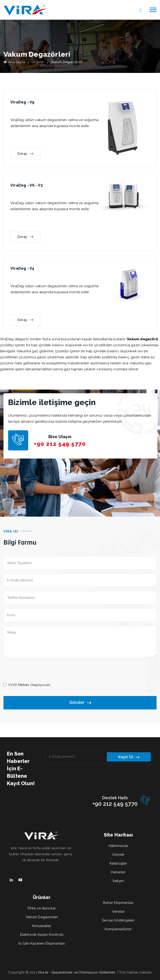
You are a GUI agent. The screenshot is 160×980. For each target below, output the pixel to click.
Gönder (80, 703)
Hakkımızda (118, 846)
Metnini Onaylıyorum (29, 685)
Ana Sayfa (14, 62)
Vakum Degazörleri (42, 917)
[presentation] (39, 669)
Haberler (118, 872)
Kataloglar (118, 863)
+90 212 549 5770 (60, 444)
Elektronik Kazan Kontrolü (42, 935)
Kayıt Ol (129, 757)
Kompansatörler (118, 929)
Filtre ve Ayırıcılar (42, 908)
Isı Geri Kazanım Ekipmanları (42, 943)
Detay (25, 154)
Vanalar (118, 911)
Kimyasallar (42, 926)
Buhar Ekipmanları (118, 903)
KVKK (13, 685)
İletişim (118, 881)
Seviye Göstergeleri (118, 920)
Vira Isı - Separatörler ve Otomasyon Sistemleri (76, 972)
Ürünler (38, 62)
